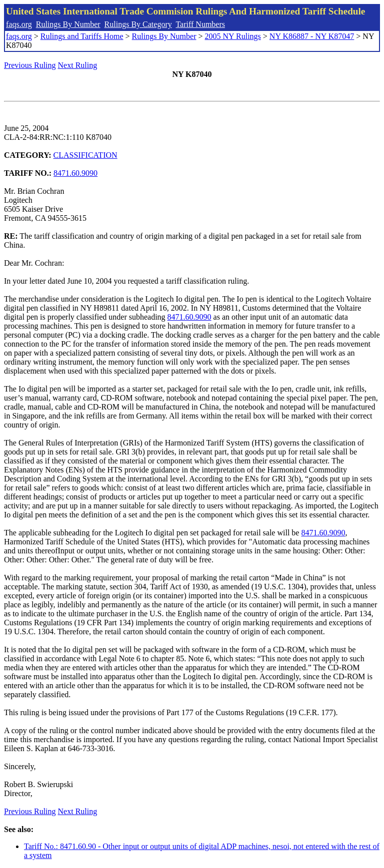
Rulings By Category (138, 24)
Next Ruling (78, 65)
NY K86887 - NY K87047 (312, 36)
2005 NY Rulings (233, 36)
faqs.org (19, 24)
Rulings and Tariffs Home (82, 36)
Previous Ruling (30, 65)
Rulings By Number (68, 24)
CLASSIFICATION (85, 155)
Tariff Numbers (200, 24)
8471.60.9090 (75, 173)
